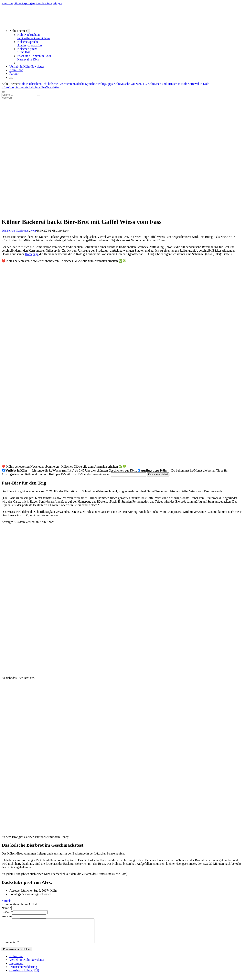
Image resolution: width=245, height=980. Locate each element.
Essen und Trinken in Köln (34, 56)
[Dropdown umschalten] (29, 31)
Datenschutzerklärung (23, 971)
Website (7, 916)
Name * (6, 908)
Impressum (16, 968)
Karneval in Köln (28, 59)
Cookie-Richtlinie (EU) (24, 975)
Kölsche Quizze (27, 49)
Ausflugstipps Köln (30, 45)
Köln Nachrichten (28, 35)
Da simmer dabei (158, 474)
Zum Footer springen (49, 3)
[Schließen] (11, 78)
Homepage (32, 254)
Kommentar (10, 947)
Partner (14, 74)
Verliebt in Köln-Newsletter (27, 66)
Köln (33, 231)
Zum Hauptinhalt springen (18, 3)
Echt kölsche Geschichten (33, 38)
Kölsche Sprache (28, 42)
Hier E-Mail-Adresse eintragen (91, 474)
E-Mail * (7, 912)
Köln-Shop (8, 87)
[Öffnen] (3, 92)
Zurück (6, 901)
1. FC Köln (24, 52)
